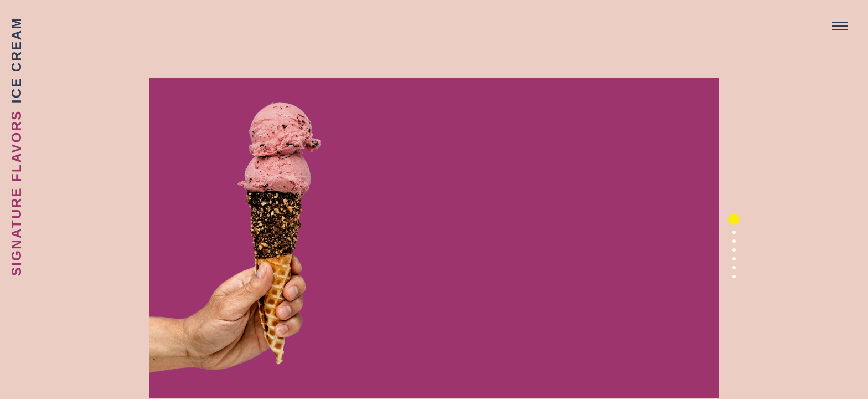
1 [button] (734, 219)
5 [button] (730, 263)
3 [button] (730, 245)
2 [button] (730, 236)
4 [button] (730, 254)
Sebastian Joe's (434, 25)
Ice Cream (16, 60)
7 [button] (730, 280)
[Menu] (840, 27)
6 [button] (730, 272)
